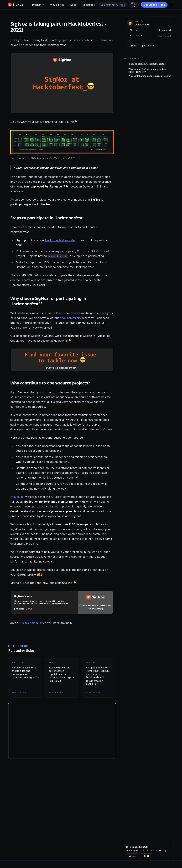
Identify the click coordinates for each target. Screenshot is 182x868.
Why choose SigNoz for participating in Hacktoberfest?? (148, 70)
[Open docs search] (113, 5)
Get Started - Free (154, 5)
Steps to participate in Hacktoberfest (147, 64)
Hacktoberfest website (60, 240)
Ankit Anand (142, 25)
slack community (70, 318)
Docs (73, 5)
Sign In (134, 5)
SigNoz (19, 497)
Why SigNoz (57, 5)
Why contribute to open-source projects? (150, 76)
